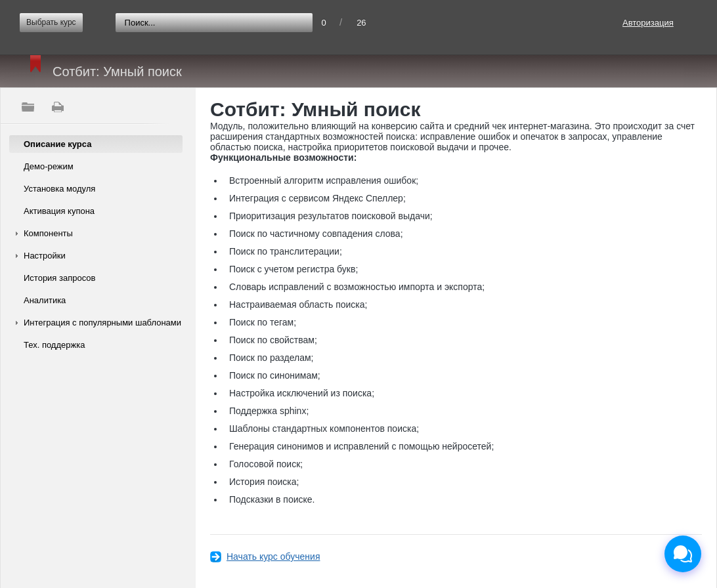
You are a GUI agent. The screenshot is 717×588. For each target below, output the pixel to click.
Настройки (45, 256)
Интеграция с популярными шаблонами (102, 323)
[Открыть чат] (683, 554)
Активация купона (59, 211)
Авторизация (648, 23)
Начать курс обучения (273, 556)
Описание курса (57, 144)
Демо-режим (49, 166)
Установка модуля (59, 189)
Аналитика (45, 300)
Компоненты (48, 233)
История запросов (60, 278)
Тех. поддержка (54, 345)
